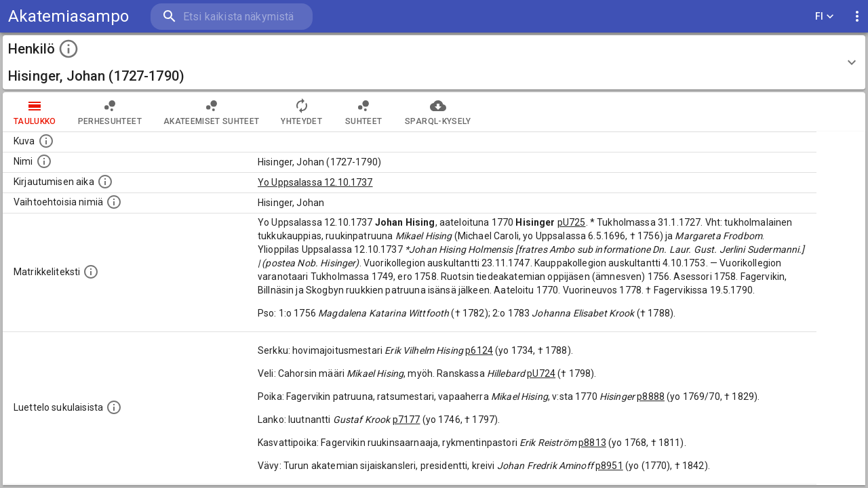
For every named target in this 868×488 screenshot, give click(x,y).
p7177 (407, 420)
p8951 (609, 466)
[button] (434, 62)
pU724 (541, 373)
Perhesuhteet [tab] (110, 112)
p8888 (651, 396)
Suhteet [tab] (363, 112)
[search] (231, 17)
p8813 (592, 443)
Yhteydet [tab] (301, 112)
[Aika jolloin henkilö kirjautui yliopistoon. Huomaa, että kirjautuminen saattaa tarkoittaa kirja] (105, 182)
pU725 (572, 222)
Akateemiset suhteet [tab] (212, 112)
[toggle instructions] (68, 49)
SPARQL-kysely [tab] (438, 112)
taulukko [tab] (35, 112)
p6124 (479, 350)
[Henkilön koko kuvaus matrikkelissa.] (91, 272)
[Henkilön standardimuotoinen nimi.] (44, 161)
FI (825, 17)
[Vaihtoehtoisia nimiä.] (114, 202)
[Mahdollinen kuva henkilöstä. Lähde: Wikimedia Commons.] (46, 141)
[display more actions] (857, 17)
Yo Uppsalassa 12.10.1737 (315, 182)
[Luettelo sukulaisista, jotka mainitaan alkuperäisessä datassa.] (114, 407)
